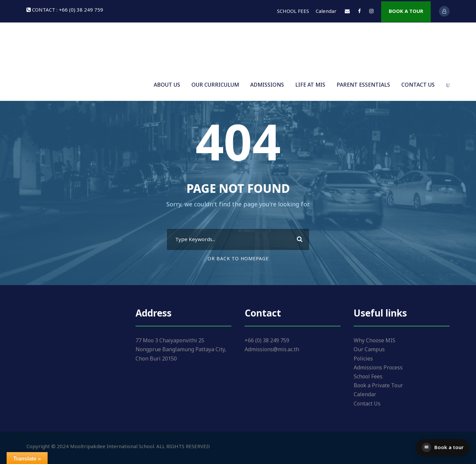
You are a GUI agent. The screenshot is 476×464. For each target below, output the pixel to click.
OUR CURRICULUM (215, 85)
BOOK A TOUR (406, 11)
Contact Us (367, 404)
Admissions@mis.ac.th (272, 350)
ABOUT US (167, 85)
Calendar (326, 11)
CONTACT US (418, 85)
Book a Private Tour (378, 386)
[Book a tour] (443, 447)
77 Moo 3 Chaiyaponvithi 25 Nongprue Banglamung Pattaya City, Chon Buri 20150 (181, 350)
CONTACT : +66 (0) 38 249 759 (68, 10)
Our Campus (369, 350)
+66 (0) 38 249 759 (267, 341)
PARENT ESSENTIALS (363, 85)
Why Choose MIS (375, 341)
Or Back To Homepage (238, 259)
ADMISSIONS (267, 85)
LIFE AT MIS (310, 85)
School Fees (368, 377)
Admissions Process (378, 368)
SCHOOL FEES (293, 11)
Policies (363, 359)
